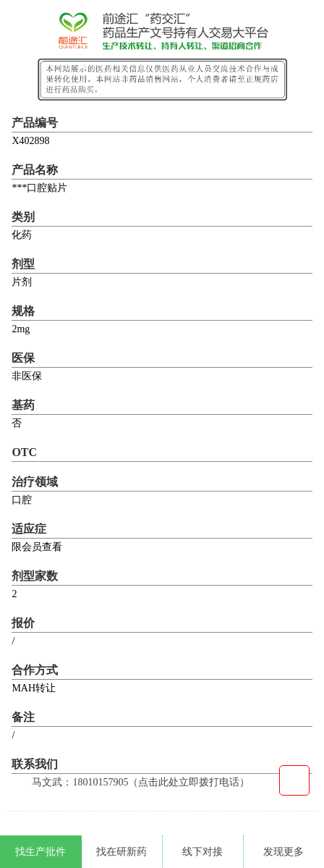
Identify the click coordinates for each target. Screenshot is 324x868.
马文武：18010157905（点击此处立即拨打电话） (141, 782)
